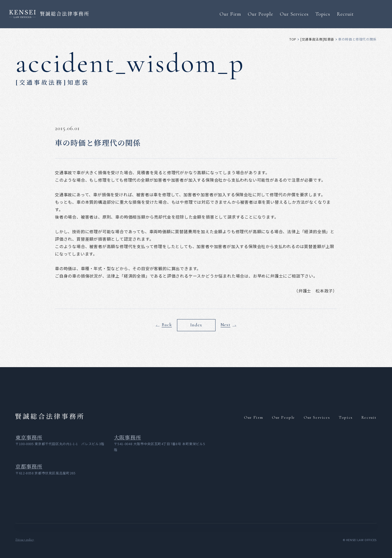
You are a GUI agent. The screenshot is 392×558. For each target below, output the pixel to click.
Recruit (345, 14)
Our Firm (230, 14)
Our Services (294, 14)
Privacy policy (25, 540)
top (293, 39)
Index (196, 325)
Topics (323, 14)
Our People (261, 14)
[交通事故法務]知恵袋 (317, 39)
